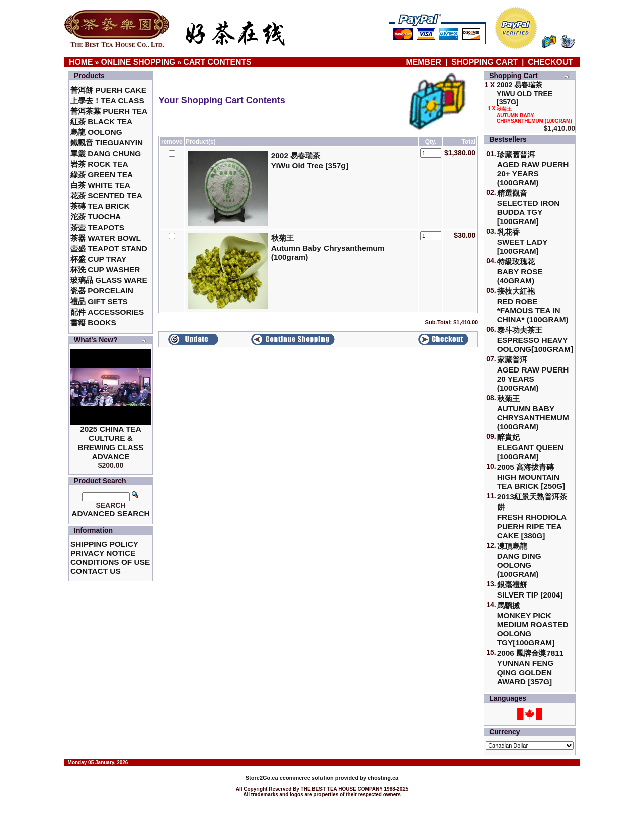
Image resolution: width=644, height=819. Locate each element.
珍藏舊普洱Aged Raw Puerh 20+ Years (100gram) (533, 168)
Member (425, 62)
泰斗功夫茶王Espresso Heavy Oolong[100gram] (535, 340)
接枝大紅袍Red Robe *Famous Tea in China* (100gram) (533, 305)
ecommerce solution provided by (307, 778)
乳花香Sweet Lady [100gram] (522, 241)
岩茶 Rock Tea (99, 164)
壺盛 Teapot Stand (109, 248)
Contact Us (96, 571)
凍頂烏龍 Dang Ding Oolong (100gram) (519, 560)
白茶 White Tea (100, 185)
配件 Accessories (107, 312)
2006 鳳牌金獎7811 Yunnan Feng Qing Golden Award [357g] (531, 667)
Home (81, 62)
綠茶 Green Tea (102, 174)
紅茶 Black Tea (101, 122)
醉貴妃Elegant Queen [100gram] (531, 447)
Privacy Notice (103, 553)
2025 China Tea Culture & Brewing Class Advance (111, 443)
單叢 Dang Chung (106, 153)
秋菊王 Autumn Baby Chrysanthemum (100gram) (533, 413)
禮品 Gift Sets (99, 301)
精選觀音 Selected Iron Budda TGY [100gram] (529, 207)
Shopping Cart (485, 62)
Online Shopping (138, 62)
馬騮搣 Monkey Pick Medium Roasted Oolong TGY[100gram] (533, 624)
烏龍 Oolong (96, 132)
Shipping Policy (104, 544)
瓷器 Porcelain (102, 291)
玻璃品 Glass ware (109, 280)
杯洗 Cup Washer (105, 270)
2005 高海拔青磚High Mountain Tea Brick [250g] (531, 476)
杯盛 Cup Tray (98, 259)
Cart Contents (217, 62)
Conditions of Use (110, 562)
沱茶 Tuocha (96, 217)
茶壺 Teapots (97, 227)
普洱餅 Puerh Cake (108, 90)
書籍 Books (93, 322)
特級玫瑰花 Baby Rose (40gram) (520, 271)
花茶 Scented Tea (106, 196)
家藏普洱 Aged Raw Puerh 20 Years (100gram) (533, 374)
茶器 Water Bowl (106, 238)
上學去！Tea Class (107, 100)
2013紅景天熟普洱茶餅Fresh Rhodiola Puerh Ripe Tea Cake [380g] (532, 516)
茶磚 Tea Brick (100, 206)
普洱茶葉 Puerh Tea (109, 111)
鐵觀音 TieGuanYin (107, 143)
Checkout (550, 62)
